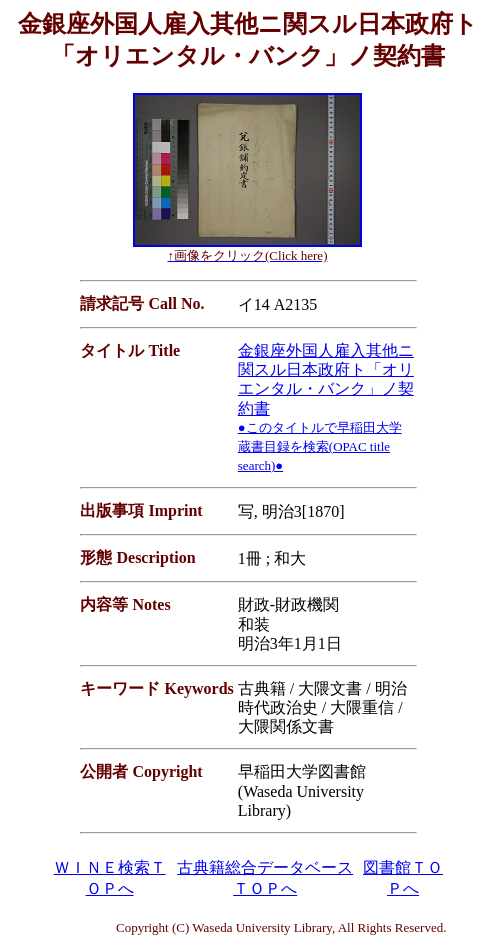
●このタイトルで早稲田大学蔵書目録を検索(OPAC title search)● (320, 446)
